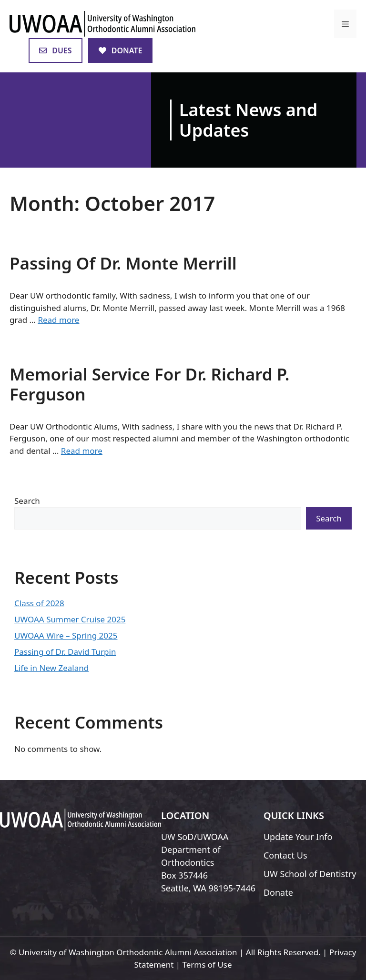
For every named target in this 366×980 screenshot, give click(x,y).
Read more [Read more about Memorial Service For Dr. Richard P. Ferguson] (82, 451)
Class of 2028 (39, 603)
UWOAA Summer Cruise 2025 (70, 619)
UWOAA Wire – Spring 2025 (66, 635)
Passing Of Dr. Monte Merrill (123, 263)
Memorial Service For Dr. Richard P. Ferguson (149, 384)
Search (27, 501)
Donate (278, 892)
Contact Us (285, 855)
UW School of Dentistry (310, 874)
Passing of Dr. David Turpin (65, 652)
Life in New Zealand (51, 668)
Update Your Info (298, 837)
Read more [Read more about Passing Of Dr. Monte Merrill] (58, 320)
